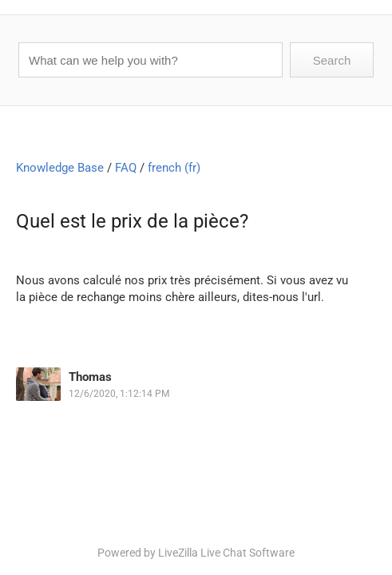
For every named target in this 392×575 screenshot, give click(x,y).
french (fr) (174, 168)
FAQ (126, 168)
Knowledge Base (60, 168)
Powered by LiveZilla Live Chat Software (196, 553)
